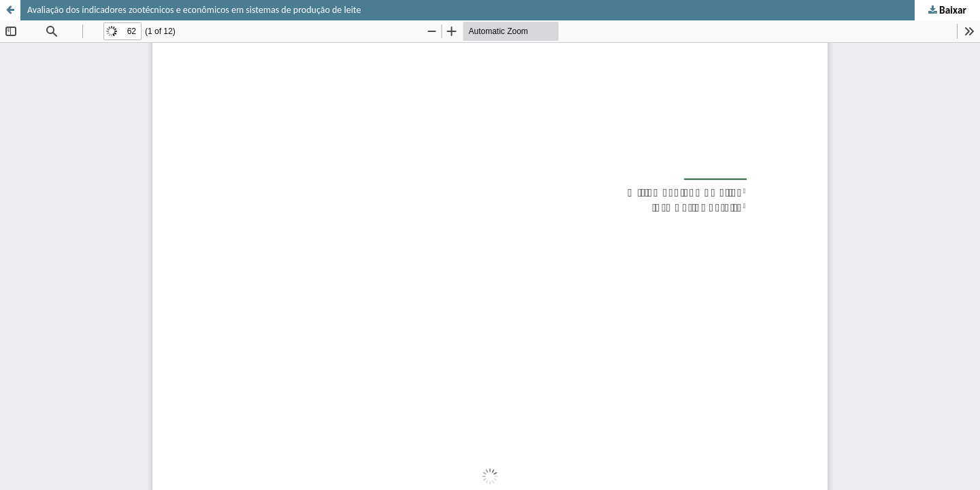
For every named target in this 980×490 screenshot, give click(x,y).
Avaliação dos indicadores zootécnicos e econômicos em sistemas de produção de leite (194, 10)
